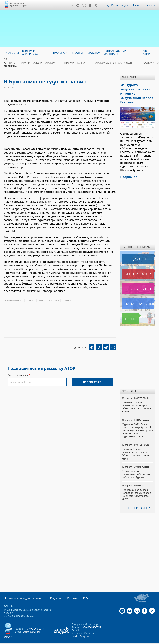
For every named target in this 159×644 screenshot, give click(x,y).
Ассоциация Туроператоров (19, 4)
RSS (78, 590)
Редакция (51, 590)
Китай (41, 300)
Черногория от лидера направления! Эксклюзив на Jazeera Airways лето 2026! (137, 487)
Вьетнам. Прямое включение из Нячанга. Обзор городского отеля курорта (136, 446)
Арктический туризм (35, 63)
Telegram (96, 5)
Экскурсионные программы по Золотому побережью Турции (136, 466)
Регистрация (121, 5)
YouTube (79, 5)
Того (58, 300)
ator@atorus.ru (31, 624)
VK (85, 5)
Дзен (73, 5)
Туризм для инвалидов (97, 63)
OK (91, 5)
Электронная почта (18, 375)
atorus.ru (72, 641)
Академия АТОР (130, 63)
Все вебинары (134, 500)
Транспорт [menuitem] (61, 53)
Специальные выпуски (137, 251)
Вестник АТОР (131, 266)
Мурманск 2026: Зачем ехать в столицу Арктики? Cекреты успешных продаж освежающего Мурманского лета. (137, 423)
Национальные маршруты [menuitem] (115, 53)
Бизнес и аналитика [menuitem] (30, 53)
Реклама (66, 590)
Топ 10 (127, 311)
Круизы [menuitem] (77, 53)
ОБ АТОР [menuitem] (146, 53)
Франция (68, 300)
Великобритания (14, 300)
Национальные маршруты (138, 296)
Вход (107, 5)
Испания (30, 300)
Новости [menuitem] (12, 53)
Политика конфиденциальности (22, 590)
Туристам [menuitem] (93, 53)
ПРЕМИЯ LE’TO (65, 63)
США (50, 300)
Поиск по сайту (145, 5)
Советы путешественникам (138, 281)
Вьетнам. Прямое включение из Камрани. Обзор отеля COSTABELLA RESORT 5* (136, 399)
